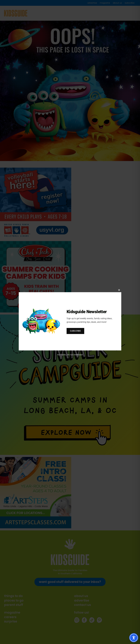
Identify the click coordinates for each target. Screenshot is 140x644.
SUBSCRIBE (75, 331)
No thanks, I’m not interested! (70, 355)
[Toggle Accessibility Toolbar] (134, 638)
